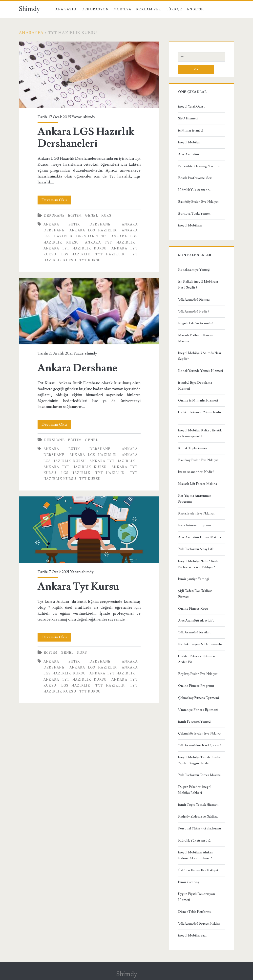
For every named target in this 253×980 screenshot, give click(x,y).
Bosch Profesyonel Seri (195, 178)
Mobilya (122, 9)
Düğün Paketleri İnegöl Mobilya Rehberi (195, 790)
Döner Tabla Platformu (195, 912)
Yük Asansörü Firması (194, 300)
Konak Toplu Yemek (193, 448)
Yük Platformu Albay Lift (196, 549)
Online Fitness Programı (196, 686)
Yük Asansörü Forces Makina (199, 924)
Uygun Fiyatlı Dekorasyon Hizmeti (197, 897)
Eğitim (75, 216)
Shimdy (29, 9)
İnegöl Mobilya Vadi (192, 935)
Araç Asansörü (189, 154)
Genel (92, 216)
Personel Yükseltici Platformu (200, 828)
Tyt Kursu (90, 260)
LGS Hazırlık (76, 254)
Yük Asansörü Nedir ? (194, 312)
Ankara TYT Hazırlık (110, 243)
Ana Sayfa (66, 9)
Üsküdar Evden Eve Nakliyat (198, 870)
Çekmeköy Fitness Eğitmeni (199, 698)
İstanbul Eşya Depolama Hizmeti (195, 386)
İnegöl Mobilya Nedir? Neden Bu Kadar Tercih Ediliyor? (199, 564)
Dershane (54, 216)
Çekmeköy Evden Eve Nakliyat (200, 734)
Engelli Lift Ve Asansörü (196, 323)
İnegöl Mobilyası (190, 225)
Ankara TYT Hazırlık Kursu (75, 248)
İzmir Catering (189, 882)
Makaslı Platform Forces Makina (195, 338)
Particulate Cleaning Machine (199, 166)
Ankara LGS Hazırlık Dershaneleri (89, 75)
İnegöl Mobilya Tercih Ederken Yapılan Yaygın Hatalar (200, 760)
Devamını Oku (56, 200)
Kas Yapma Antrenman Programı (195, 499)
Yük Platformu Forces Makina (199, 775)
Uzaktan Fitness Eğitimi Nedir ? (200, 415)
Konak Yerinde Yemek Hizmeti (200, 371)
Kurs (106, 216)
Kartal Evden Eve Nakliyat (196, 513)
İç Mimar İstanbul (191, 131)
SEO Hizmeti (188, 118)
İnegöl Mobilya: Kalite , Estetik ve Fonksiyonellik (200, 433)
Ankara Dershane (89, 311)
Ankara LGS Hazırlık (93, 230)
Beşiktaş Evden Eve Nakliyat (198, 674)
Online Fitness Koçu (193, 609)
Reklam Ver (149, 9)
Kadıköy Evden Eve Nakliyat (198, 817)
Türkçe (174, 9)
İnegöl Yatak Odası (191, 107)
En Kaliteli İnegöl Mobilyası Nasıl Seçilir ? (198, 285)
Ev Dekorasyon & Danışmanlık (200, 644)
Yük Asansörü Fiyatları (194, 632)
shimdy (89, 117)
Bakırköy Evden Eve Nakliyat (198, 202)
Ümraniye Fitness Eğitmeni (198, 710)
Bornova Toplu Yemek (194, 214)
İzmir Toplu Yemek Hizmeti (198, 805)
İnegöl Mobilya (189, 142)
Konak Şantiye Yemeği (194, 270)
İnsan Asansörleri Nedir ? (196, 472)
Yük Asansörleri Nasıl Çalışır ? (200, 745)
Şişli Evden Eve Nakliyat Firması (195, 594)
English (195, 9)
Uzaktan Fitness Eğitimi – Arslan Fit (197, 659)
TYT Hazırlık (110, 254)
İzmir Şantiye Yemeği (194, 579)
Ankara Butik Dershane (77, 224)
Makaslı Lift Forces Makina (198, 484)
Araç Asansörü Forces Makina (200, 537)
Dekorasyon (95, 9)
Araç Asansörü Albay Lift (196, 621)
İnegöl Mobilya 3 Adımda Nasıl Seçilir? (200, 356)
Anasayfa (31, 33)
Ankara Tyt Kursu (89, 530)
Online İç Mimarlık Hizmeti (198, 401)
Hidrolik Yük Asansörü (194, 190)
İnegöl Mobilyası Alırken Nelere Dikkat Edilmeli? (196, 855)
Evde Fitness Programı (195, 525)
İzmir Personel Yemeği (195, 722)
